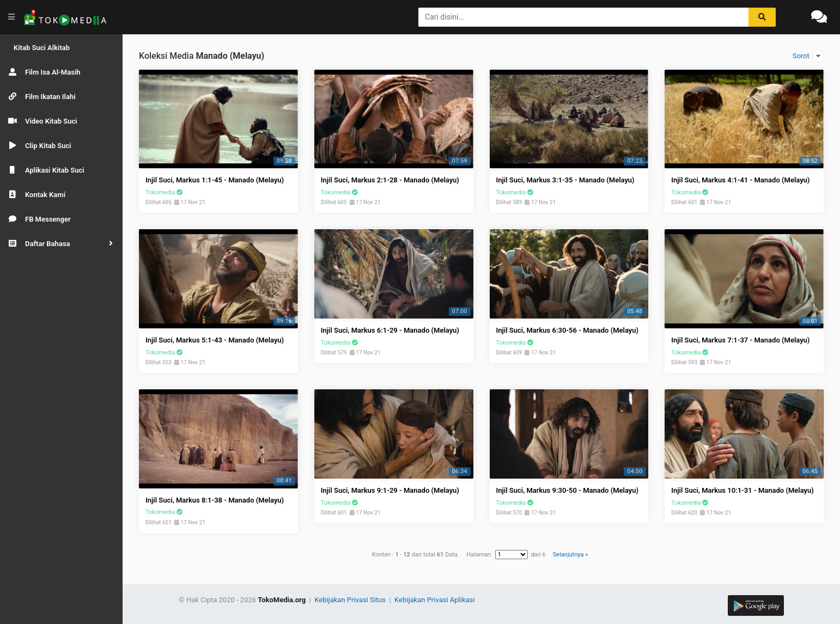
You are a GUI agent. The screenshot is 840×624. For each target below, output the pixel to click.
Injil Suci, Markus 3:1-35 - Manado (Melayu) (565, 180)
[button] (61, 244)
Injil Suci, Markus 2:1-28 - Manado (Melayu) (390, 180)
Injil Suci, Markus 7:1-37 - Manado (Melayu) (740, 340)
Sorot (808, 56)
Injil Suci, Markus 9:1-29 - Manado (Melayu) (390, 490)
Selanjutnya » (570, 555)
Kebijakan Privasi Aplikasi (434, 600)
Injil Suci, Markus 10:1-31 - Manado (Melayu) (742, 490)
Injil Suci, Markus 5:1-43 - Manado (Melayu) (215, 340)
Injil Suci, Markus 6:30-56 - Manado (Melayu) (568, 330)
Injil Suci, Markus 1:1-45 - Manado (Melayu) (215, 180)
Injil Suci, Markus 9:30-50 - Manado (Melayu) (568, 490)
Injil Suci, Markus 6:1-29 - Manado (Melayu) (390, 330)
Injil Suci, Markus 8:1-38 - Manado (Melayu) (215, 500)
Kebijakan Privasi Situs (351, 600)
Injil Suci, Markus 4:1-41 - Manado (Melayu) (740, 180)
